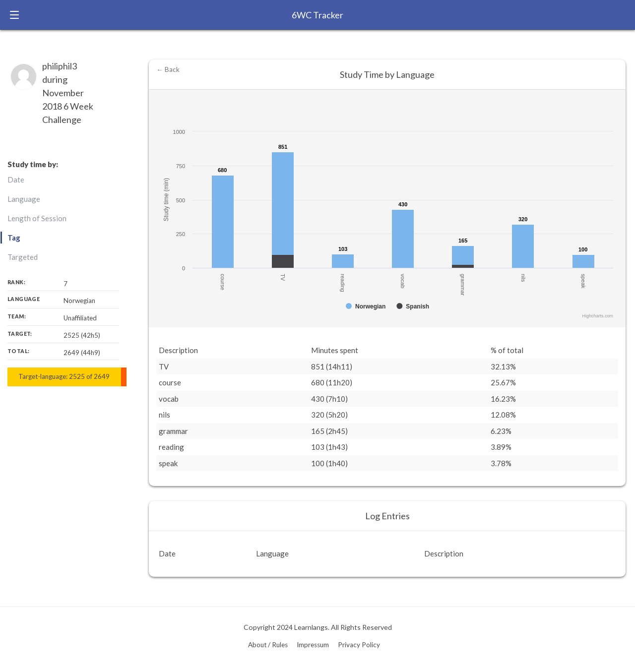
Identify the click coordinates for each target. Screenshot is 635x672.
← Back (168, 69)
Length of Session (37, 218)
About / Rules (268, 645)
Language (24, 199)
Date (16, 180)
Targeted (23, 257)
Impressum (313, 645)
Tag (14, 238)
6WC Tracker (317, 15)
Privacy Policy (359, 645)
